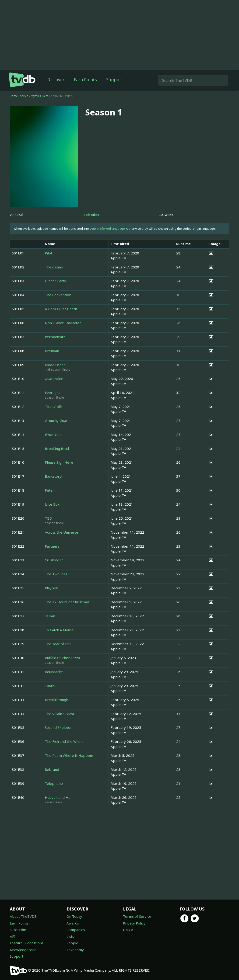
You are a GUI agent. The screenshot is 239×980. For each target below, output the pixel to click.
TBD (48, 518)
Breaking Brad (57, 448)
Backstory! (53, 476)
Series (24, 96)
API (13, 936)
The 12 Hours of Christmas (67, 602)
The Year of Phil (58, 644)
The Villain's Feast (60, 714)
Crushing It (54, 560)
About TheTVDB (23, 916)
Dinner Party (55, 281)
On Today (74, 916)
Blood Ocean (55, 365)
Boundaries (54, 672)
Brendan (52, 351)
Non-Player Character (63, 323)
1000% (51, 686)
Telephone (54, 783)
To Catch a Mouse (59, 630)
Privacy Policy (134, 923)
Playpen (51, 588)
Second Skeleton (59, 727)
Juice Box (52, 504)
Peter (49, 490)
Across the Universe (62, 532)
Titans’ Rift (54, 407)
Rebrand (52, 769)
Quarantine (54, 379)
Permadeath (55, 337)
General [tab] (16, 215)
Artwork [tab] (166, 215)
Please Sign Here (59, 462)
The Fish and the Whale (64, 741)
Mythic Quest (40, 96)
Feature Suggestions (27, 943)
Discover (56, 80)
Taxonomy (75, 950)
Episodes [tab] (91, 215)
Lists (70, 936)
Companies (76, 930)
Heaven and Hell (59, 797)
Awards (73, 923)
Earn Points (85, 80)
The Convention (58, 295)
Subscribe (18, 930)
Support (115, 80)
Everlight (52, 393)
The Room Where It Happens (69, 755)
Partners (52, 546)
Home (14, 96)
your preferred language (107, 229)
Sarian (50, 616)
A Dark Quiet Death (61, 309)
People (72, 943)
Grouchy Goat (56, 420)
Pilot (49, 253)
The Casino (54, 267)
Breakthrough (56, 700)
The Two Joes (56, 574)
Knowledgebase (23, 950)
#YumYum (53, 434)
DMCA (128, 930)
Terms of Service (137, 916)
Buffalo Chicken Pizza (62, 658)
